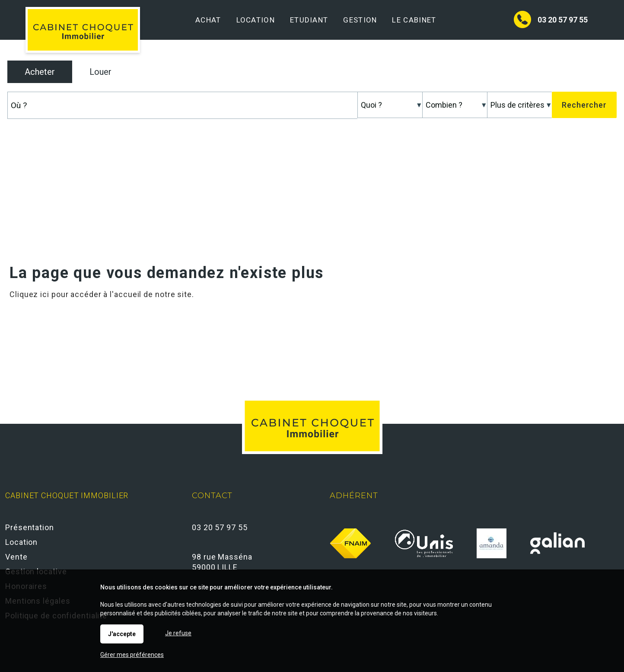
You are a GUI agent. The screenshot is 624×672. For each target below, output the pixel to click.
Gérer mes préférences (132, 655)
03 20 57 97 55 (563, 20)
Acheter (40, 72)
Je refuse (178, 633)
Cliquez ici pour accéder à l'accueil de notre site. (102, 294)
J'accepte (122, 634)
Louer (100, 72)
